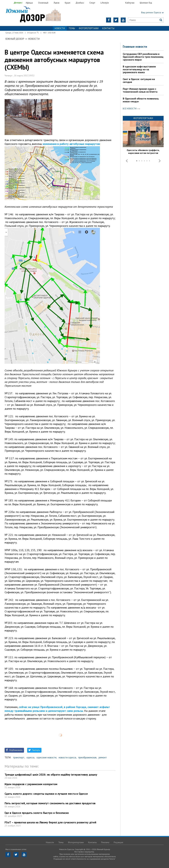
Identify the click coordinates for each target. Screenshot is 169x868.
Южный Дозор (15, 39)
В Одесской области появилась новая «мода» (141, 100)
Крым (68, 3)
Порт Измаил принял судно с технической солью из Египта (140, 90)
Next (160, 161)
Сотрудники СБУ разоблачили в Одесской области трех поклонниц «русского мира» (143, 57)
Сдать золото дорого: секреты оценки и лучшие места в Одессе (46, 794)
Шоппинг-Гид (146, 3)
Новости (34, 39)
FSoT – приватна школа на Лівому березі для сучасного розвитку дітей (50, 822)
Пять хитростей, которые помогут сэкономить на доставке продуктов (50, 803)
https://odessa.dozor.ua (33, 15)
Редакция (118, 842)
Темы (72, 28)
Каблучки (130, 3)
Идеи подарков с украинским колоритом (31, 784)
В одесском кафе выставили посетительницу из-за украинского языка (139, 69)
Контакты (108, 28)
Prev (127, 161)
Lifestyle (105, 3)
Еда (119, 3)
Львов (57, 3)
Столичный (43, 3)
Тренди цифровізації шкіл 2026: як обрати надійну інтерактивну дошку (51, 775)
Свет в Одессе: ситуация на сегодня (139, 80)
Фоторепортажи (89, 28)
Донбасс (80, 3)
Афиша (29, 3)
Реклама (105, 842)
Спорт (92, 3)
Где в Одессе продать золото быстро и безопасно (37, 813)
